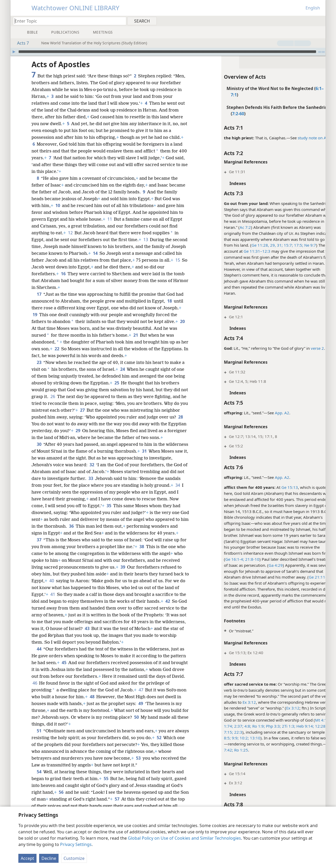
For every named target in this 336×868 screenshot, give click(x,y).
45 (64, 676)
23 (39, 362)
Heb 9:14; (291, 726)
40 (83, 594)
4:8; (233, 726)
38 (149, 560)
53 (152, 772)
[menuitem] (320, 21)
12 (70, 233)
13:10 (241, 738)
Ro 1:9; (244, 726)
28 (53, 424)
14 (111, 253)
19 (35, 315)
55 (106, 792)
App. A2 (268, 413)
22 (65, 349)
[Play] (14, 52)
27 (107, 410)
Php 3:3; (259, 726)
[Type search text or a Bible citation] (67, 21)
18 (169, 301)
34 (88, 499)
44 (39, 663)
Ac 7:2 (231, 227)
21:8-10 (238, 559)
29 (105, 431)
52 (174, 751)
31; (265, 245)
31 (168, 458)
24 (122, 369)
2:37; (224, 726)
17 (39, 294)
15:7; (274, 245)
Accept (27, 858)
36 (155, 533)
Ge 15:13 (276, 487)
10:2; (230, 738)
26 (61, 396)
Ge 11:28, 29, (250, 245)
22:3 (224, 732)
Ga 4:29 (262, 565)
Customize (74, 858)
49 (166, 717)
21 (136, 335)
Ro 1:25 (227, 750)
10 (58, 205)
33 (152, 485)
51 (39, 744)
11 (110, 219)
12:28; (306, 726)
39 (142, 581)
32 (116, 472)
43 (143, 642)
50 (172, 731)
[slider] (167, 52)
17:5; (284, 245)
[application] (168, 52)
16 (72, 274)
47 (165, 703)
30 (39, 451)
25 (117, 383)
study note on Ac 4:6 (302, 138)
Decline (49, 858)
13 (146, 240)
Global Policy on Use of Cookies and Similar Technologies (184, 838)
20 (35, 328)
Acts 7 (20, 43)
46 (65, 697)
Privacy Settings (76, 844)
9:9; (221, 738)
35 (164, 512)
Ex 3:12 (235, 702)
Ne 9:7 (296, 245)
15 (45, 267)
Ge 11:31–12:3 (243, 251)
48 (122, 710)
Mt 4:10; (309, 720)
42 (52, 622)
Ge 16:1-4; (221, 559)
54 (39, 785)
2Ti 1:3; (274, 726)
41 (81, 608)
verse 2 (303, 348)
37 (39, 553)
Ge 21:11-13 (306, 577)
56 (61, 806)
